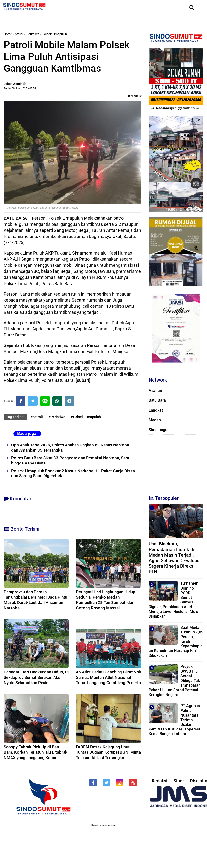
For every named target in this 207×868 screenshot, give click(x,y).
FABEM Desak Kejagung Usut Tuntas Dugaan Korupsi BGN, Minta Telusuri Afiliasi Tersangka (108, 752)
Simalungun (159, 430)
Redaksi (160, 781)
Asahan (155, 390)
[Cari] (192, 7)
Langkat (156, 410)
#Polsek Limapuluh (86, 417)
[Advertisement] (173, 463)
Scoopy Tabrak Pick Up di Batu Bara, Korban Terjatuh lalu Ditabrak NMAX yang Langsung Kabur (36, 752)
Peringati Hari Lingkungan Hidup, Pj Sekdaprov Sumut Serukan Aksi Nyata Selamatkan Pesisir (36, 677)
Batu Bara (157, 400)
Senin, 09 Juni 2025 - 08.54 (20, 88)
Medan (155, 420)
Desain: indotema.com (103, 825)
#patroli (37, 417)
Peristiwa (33, 34)
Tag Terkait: (15, 417)
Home (8, 34)
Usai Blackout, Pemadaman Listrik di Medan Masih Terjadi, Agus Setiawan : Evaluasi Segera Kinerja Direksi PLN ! (175, 558)
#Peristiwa (57, 417)
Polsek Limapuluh (55, 34)
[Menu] (203, 7)
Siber (179, 781)
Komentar (135, 96)
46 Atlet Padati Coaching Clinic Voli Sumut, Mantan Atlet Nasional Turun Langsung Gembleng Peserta (109, 677)
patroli (19, 34)
